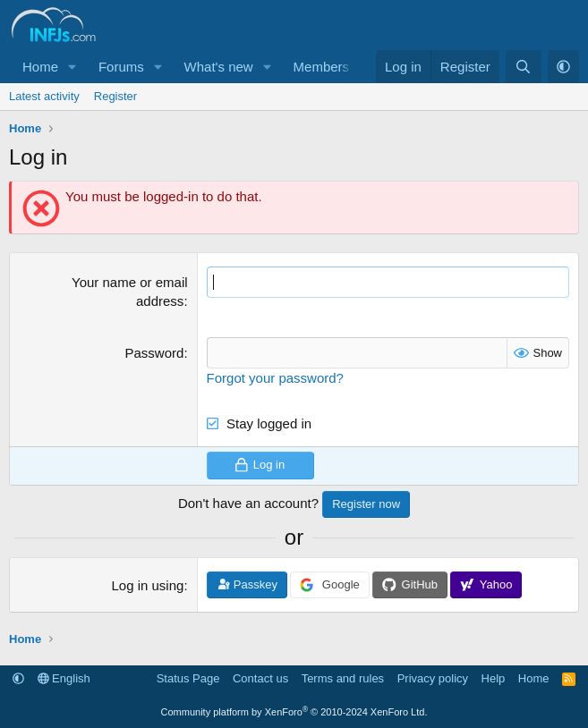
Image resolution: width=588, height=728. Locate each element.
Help (494, 678)
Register (115, 96)
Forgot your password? (275, 378)
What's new (219, 67)
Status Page (188, 678)
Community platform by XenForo (294, 712)
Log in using (147, 585)
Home (40, 67)
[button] (72, 67)
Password (155, 353)
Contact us (260, 678)
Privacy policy (433, 678)
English (64, 678)
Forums (121, 67)
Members (322, 67)
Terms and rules (343, 678)
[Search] (523, 67)
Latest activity (44, 96)
